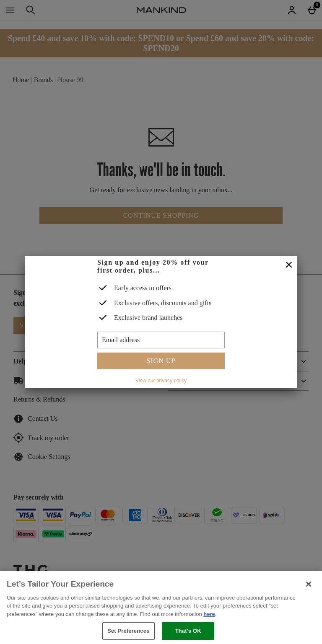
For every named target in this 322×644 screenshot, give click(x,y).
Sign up (161, 361)
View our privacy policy (161, 381)
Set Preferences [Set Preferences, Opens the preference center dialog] (128, 631)
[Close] (289, 265)
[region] (161, 607)
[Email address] (161, 340)
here (209, 614)
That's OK (188, 631)
